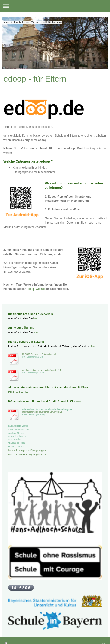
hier (35, 318)
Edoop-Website (36, 289)
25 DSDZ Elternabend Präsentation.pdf (39, 354)
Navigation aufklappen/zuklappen (55, 6)
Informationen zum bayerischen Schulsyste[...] (42, 412)
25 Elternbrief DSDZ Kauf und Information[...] (41, 370)
